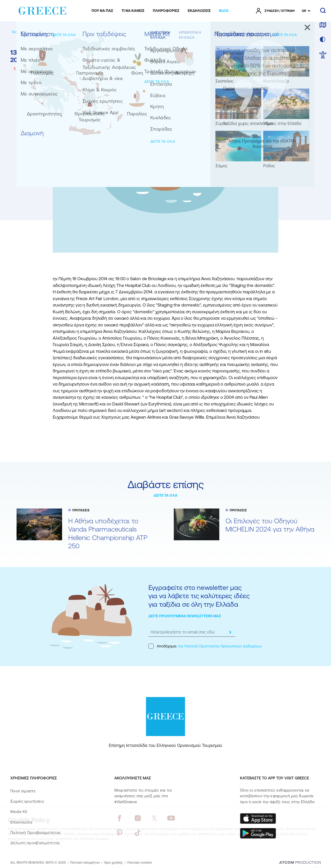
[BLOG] (224, 11)
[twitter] (154, 818)
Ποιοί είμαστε (23, 791)
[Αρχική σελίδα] (23, 32)
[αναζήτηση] (323, 11)
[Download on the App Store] (258, 818)
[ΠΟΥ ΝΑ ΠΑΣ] (102, 11)
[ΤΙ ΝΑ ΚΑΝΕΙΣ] (133, 11)
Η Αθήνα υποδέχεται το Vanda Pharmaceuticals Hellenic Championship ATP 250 (108, 533)
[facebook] (119, 818)
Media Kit (19, 812)
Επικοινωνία (21, 822)
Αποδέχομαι (205, 646)
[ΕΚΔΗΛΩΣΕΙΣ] (199, 11)
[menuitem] (102, 11)
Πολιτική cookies (140, 863)
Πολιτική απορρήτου (85, 863)
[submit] (230, 632)
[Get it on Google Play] (258, 833)
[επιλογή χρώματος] (323, 40)
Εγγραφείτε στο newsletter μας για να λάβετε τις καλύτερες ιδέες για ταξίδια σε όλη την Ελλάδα (199, 596)
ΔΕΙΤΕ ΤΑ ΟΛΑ (165, 495)
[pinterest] (119, 833)
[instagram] (138, 818)
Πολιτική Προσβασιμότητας (36, 832)
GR (304, 11)
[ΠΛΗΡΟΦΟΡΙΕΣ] (166, 11)
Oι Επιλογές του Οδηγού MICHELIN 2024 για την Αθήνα (270, 525)
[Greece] (42, 10)
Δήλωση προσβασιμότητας (35, 843)
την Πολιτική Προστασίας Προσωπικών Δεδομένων (220, 646)
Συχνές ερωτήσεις (27, 801)
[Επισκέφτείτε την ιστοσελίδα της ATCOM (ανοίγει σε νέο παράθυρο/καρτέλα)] (300, 863)
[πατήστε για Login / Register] (275, 11)
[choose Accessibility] (323, 55)
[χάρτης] (323, 25)
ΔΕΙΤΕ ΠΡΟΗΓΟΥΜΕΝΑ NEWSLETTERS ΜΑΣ (185, 616)
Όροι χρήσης (114, 863)
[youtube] (171, 818)
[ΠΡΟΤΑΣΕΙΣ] (60, 32)
